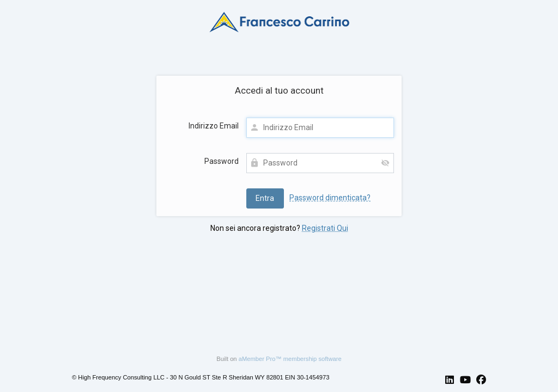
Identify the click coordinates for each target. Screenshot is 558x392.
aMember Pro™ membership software (290, 359)
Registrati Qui (325, 228)
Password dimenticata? (330, 198)
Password (222, 161)
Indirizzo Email (214, 126)
